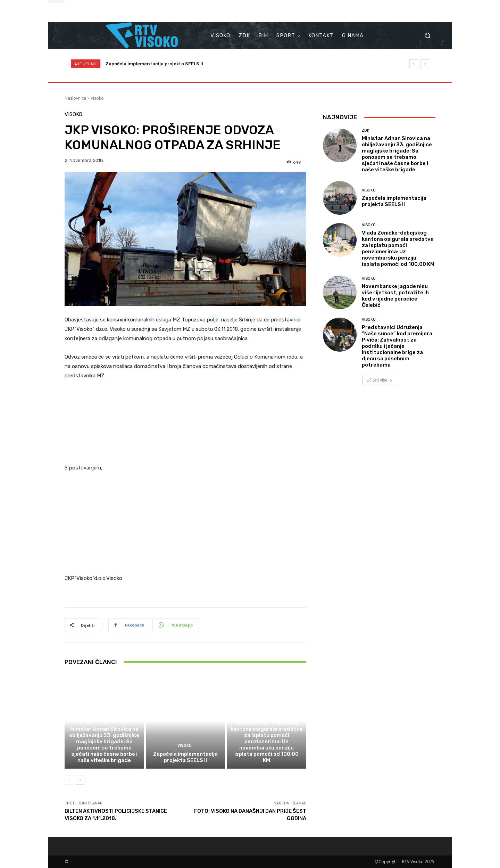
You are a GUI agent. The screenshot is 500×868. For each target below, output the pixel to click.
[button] (427, 36)
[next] (425, 64)
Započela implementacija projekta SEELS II (154, 64)
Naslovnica (75, 98)
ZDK (103, 720)
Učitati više (379, 380)
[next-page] (80, 780)
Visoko (97, 98)
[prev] (414, 64)
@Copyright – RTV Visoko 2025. (405, 862)
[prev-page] (69, 780)
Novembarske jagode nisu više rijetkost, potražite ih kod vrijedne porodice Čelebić (395, 296)
